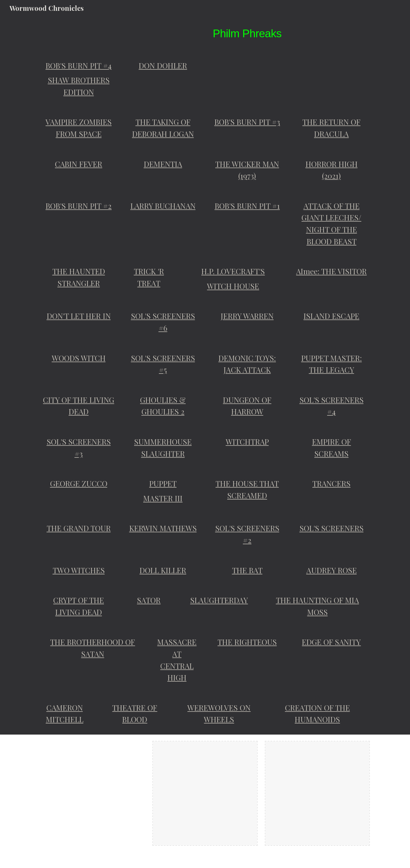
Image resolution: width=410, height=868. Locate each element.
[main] (247, 33)
